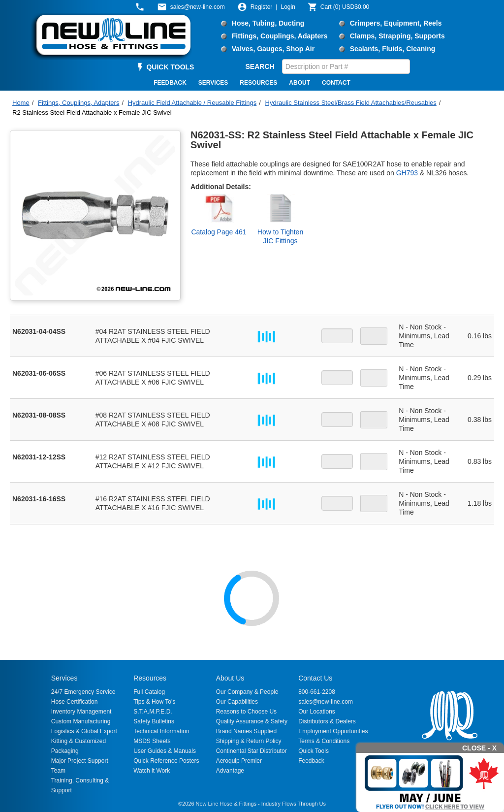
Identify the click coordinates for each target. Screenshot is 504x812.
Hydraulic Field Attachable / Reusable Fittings (192, 103)
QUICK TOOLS (170, 67)
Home (21, 103)
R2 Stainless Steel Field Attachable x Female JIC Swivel (92, 113)
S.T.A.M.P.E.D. (153, 712)
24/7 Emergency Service (83, 692)
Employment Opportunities (333, 731)
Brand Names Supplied (246, 731)
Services (64, 678)
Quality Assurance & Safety (252, 721)
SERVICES (213, 83)
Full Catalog (149, 692)
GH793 (407, 173)
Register (262, 7)
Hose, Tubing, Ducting (268, 23)
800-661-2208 (317, 692)
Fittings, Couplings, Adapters (280, 36)
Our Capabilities (237, 702)
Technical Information (161, 731)
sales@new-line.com (326, 702)
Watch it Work (152, 771)
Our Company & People (247, 692)
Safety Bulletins (154, 721)
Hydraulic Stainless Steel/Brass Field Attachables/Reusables (351, 103)
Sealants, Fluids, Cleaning (393, 49)
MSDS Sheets (152, 741)
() (345, 7)
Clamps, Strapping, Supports (397, 36)
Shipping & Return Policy (249, 741)
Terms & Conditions (324, 741)
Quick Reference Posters (166, 761)
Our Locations (317, 712)
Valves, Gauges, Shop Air (273, 49)
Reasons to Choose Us (246, 712)
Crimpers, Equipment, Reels (396, 23)
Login (288, 7)
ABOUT (299, 83)
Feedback (311, 761)
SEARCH (260, 66)
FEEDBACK (170, 83)
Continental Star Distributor (252, 751)
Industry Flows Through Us (294, 804)
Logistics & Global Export (84, 731)
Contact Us (315, 678)
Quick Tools (314, 751)
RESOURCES (258, 83)
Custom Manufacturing (81, 721)
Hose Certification (75, 702)
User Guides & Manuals (165, 751)
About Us (230, 678)
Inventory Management (81, 712)
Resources (150, 678)
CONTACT (336, 83)
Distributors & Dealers (327, 721)
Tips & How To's (154, 702)
